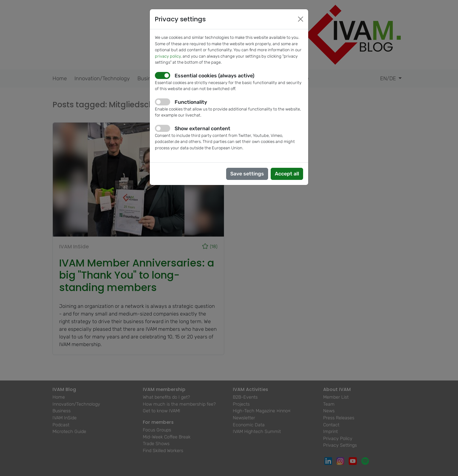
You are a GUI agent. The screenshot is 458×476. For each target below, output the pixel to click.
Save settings (247, 174)
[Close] (301, 19)
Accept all (287, 174)
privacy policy (168, 56)
